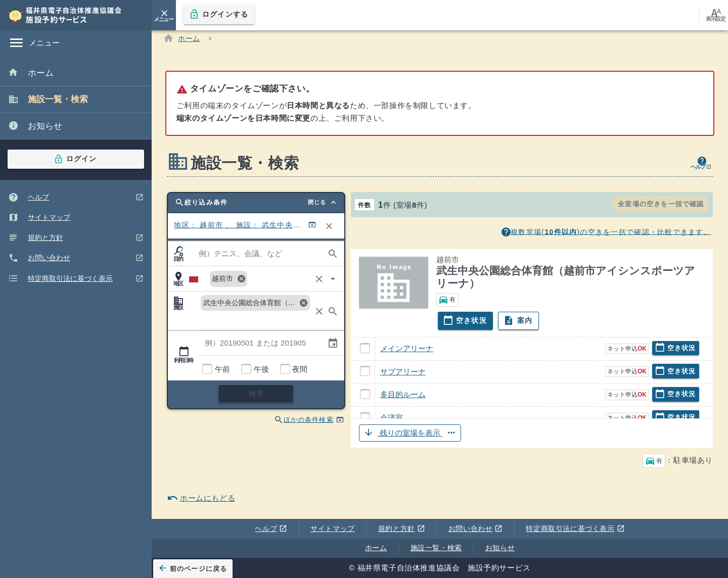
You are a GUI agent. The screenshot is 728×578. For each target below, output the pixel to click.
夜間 (300, 372)
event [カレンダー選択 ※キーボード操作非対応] (333, 346)
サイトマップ (333, 528)
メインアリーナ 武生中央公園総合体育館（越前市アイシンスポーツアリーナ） (370, 355)
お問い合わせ (473, 529)
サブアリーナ (403, 374)
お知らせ (500, 548)
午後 (261, 372)
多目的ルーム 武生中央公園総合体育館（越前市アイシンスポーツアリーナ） (370, 401)
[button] (532, 436)
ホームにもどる (201, 501)
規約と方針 (400, 529)
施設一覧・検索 (436, 548)
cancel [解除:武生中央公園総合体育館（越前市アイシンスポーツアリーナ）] (303, 305)
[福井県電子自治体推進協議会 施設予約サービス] (71, 15)
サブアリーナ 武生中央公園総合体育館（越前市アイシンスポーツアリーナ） (370, 378)
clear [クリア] (319, 282)
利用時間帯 (199, 372)
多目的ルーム (403, 397)
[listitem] (76, 74)
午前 (222, 372)
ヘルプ (269, 529)
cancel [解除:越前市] (241, 281)
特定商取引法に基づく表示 (574, 529)
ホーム (376, 548)
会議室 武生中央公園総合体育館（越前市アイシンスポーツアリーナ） (370, 424)
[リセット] (329, 229)
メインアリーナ (407, 351)
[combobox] (255, 256)
